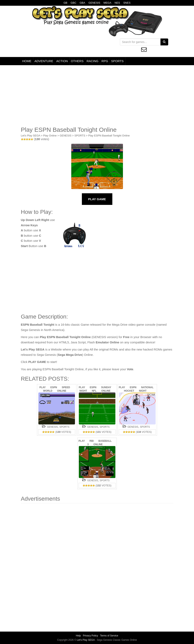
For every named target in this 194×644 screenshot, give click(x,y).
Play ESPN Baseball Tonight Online (109, 136)
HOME (27, 61)
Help (78, 636)
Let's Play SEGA (31, 136)
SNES (127, 3)
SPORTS (117, 61)
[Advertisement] (97, 96)
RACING (92, 61)
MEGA (107, 3)
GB (66, 3)
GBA (82, 3)
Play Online (50, 136)
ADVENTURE (44, 61)
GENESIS (94, 3)
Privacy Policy (90, 636)
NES (117, 3)
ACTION (62, 61)
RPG (105, 61)
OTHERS (77, 61)
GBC (74, 3)
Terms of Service (109, 636)
